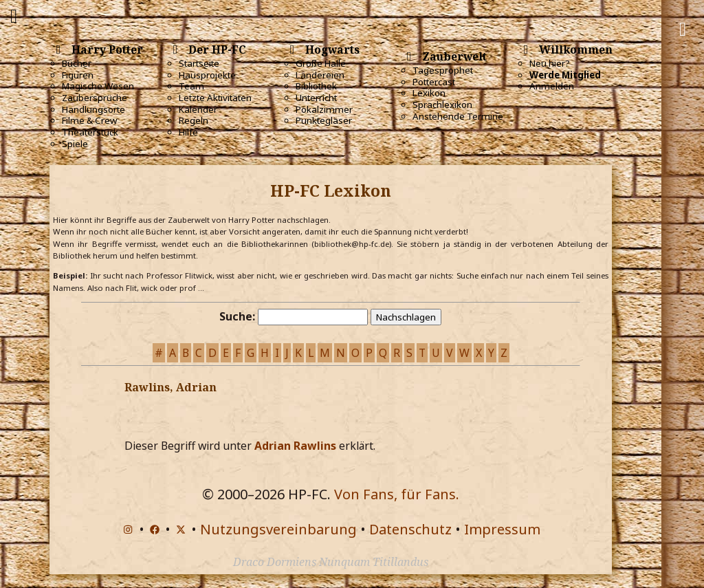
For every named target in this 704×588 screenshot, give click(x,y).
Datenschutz (410, 529)
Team (191, 86)
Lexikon (429, 93)
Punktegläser (324, 120)
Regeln (194, 120)
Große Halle (321, 63)
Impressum (502, 529)
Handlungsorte (93, 109)
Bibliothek (316, 86)
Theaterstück (90, 132)
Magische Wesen (98, 86)
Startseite (199, 63)
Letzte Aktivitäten (215, 98)
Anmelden (552, 86)
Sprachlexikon (442, 105)
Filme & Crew (89, 120)
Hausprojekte (207, 75)
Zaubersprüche (95, 98)
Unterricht (316, 98)
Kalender (198, 109)
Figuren (78, 75)
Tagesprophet (443, 70)
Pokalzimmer (324, 109)
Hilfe (188, 132)
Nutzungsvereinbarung (278, 529)
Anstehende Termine (458, 116)
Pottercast (434, 82)
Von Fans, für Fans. (397, 494)
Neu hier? (550, 63)
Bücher (77, 63)
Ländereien (320, 75)
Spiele (75, 144)
